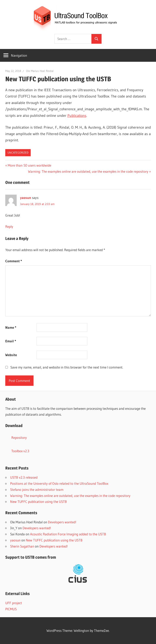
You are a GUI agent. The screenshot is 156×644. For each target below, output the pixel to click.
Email (11, 341)
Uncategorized (18, 153)
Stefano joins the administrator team (37, 490)
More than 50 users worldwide (29, 165)
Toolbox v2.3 (20, 451)
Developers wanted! (62, 522)
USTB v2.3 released (24, 477)
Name (11, 327)
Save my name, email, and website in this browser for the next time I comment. (67, 367)
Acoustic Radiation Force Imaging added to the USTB (68, 534)
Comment (14, 261)
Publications (77, 116)
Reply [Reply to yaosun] (9, 226)
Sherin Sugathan (22, 546)
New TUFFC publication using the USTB (38, 501)
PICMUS (11, 609)
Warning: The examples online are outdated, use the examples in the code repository (88, 171)
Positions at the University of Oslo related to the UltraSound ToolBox (59, 483)
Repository (19, 437)
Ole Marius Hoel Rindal (40, 71)
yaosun (26, 198)
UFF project (14, 603)
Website (11, 355)
